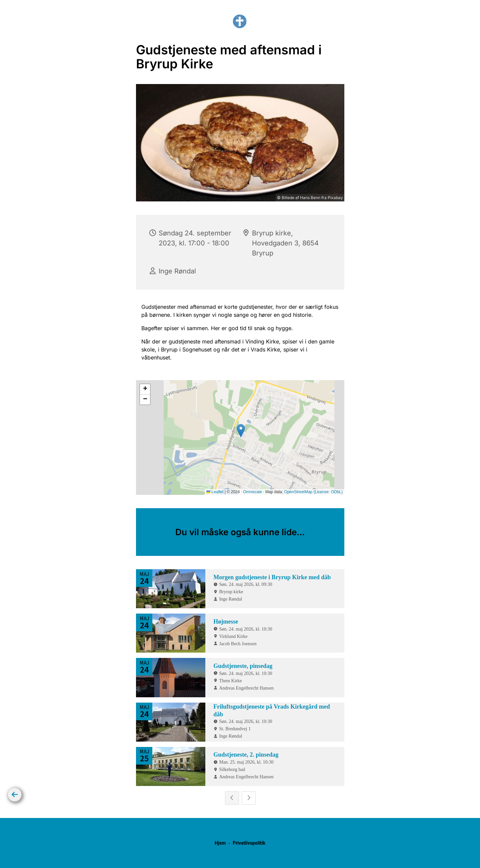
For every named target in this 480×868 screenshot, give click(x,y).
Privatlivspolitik (249, 843)
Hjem (220, 843)
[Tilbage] (15, 795)
